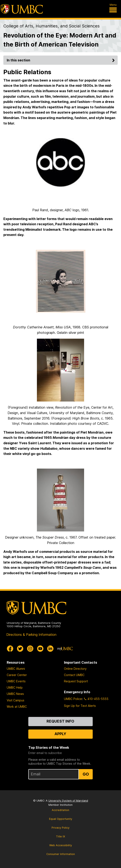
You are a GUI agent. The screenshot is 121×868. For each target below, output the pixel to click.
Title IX (60, 836)
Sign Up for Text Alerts (80, 706)
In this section (61, 60)
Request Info (60, 721)
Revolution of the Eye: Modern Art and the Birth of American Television (60, 40)
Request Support (76, 681)
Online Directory (75, 669)
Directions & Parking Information (31, 635)
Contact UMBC (74, 675)
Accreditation (60, 810)
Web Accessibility (61, 845)
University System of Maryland (68, 801)
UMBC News (15, 694)
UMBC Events (16, 681)
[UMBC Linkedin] (50, 649)
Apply (60, 734)
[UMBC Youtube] (40, 649)
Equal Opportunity (61, 819)
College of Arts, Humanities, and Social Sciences (51, 26)
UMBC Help (15, 687)
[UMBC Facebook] (10, 649)
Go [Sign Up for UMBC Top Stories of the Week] (86, 774)
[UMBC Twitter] (20, 649)
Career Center (17, 675)
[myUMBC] (65, 649)
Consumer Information (61, 854)
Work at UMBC (17, 707)
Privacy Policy (60, 828)
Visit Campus (16, 700)
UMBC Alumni (16, 669)
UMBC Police (73, 699)
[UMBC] (22, 9)
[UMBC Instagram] (30, 649)
